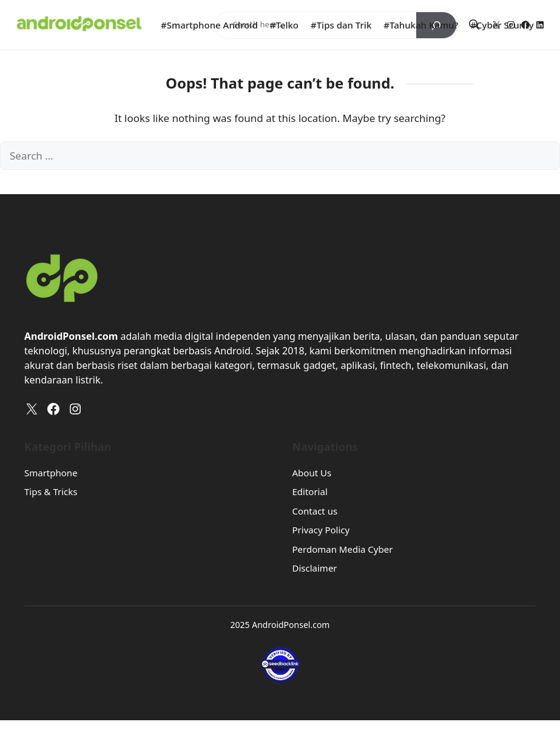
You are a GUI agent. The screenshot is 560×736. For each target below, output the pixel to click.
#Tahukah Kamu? (421, 25)
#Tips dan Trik (341, 25)
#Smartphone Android (209, 25)
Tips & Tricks (51, 491)
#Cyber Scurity (502, 25)
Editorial (310, 491)
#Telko (284, 25)
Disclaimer (315, 568)
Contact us (315, 511)
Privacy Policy (321, 530)
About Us (312, 473)
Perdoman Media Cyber (343, 549)
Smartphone (51, 473)
